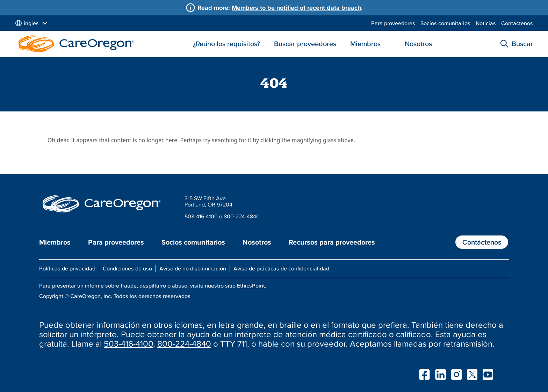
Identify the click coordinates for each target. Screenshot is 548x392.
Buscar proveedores (305, 44)
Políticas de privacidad (67, 268)
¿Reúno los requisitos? (226, 44)
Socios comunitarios (445, 23)
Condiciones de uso (127, 268)
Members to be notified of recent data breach (296, 8)
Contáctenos (517, 23)
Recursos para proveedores (332, 242)
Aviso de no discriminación (193, 268)
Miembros (365, 44)
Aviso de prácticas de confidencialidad (281, 268)
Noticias (486, 23)
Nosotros (418, 44)
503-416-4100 (201, 216)
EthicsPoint (251, 285)
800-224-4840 (242, 216)
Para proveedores (393, 23)
